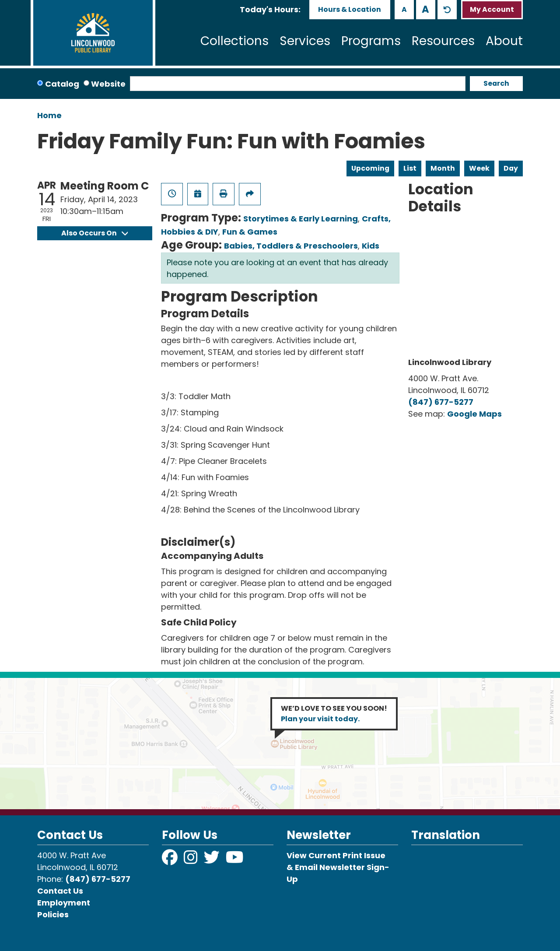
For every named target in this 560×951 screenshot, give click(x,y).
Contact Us (60, 891)
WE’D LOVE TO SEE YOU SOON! (334, 714)
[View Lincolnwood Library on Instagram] (192, 860)
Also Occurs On (94, 233)
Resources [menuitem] (443, 41)
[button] (270, 9)
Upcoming (370, 168)
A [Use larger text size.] (425, 9)
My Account (492, 9)
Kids (371, 246)
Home (49, 115)
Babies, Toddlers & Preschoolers (291, 246)
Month (443, 168)
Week (479, 168)
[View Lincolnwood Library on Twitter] (213, 860)
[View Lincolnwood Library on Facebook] (171, 860)
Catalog (62, 84)
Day (511, 168)
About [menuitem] (504, 41)
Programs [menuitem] (371, 41)
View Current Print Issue (336, 855)
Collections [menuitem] (234, 41)
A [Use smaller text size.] (404, 9)
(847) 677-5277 (441, 402)
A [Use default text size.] (447, 10)
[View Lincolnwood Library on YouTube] (235, 860)
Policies (53, 914)
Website (108, 84)
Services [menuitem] (305, 41)
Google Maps (474, 414)
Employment (64, 903)
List (410, 168)
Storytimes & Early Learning (301, 219)
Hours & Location (350, 9)
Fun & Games (250, 232)
